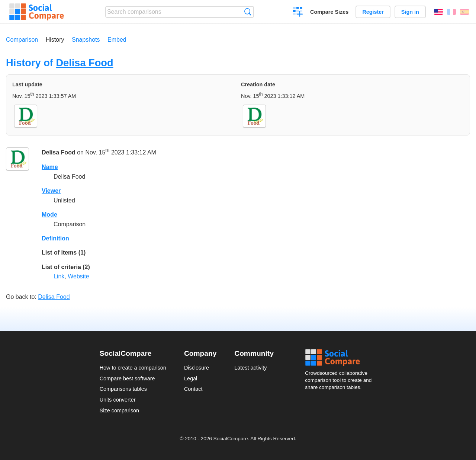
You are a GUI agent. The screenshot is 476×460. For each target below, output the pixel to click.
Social (341, 358)
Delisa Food (84, 63)
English (438, 12)
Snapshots (86, 40)
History (55, 40)
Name (50, 167)
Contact (193, 389)
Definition (55, 238)
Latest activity (250, 368)
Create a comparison (298, 13)
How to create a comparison (133, 368)
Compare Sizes (329, 12)
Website (78, 276)
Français (451, 12)
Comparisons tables (123, 389)
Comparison (22, 40)
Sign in (410, 12)
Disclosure (197, 368)
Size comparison (119, 411)
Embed (117, 40)
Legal (191, 378)
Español (464, 12)
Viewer (51, 191)
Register (373, 12)
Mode (49, 215)
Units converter (118, 400)
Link (59, 276)
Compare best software (127, 378)
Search (248, 12)
